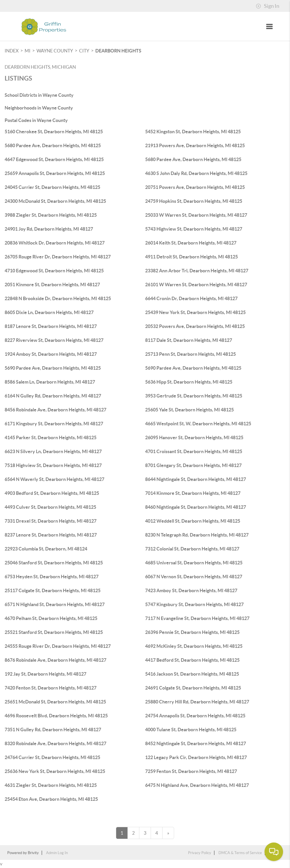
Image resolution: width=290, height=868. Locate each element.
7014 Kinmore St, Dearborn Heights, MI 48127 (193, 493)
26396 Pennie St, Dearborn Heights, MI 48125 (192, 632)
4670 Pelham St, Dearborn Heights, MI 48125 (51, 618)
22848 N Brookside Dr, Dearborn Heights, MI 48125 (58, 298)
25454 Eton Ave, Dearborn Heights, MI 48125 (51, 799)
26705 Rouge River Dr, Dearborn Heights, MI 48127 (58, 257)
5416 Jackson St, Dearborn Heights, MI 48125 (192, 674)
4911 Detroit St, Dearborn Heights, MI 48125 (191, 257)
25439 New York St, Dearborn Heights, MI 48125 (195, 312)
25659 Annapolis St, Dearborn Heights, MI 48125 (55, 173)
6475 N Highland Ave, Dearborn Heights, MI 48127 (197, 785)
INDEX (12, 51)
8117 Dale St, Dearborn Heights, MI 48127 (189, 340)
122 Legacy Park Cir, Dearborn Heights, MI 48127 (196, 757)
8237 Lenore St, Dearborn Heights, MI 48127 (51, 535)
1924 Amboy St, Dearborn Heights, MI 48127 (51, 354)
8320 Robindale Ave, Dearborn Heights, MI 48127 (55, 743)
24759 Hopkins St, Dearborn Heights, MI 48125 (194, 201)
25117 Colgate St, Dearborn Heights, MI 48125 (53, 590)
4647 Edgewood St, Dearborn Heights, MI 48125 (54, 159)
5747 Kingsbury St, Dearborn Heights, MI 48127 (194, 604)
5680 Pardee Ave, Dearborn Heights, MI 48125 (53, 145)
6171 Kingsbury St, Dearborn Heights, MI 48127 (54, 424)
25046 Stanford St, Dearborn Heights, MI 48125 (54, 563)
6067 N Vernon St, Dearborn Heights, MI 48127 (194, 577)
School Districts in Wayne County (39, 95)
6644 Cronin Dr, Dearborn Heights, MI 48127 (191, 298)
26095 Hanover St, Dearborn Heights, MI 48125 (194, 437)
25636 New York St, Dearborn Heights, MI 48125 (55, 771)
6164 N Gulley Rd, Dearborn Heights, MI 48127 (53, 396)
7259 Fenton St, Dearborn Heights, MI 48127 (191, 771)
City (84, 51)
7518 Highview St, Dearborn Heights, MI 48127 (53, 465)
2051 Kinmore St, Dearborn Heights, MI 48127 (52, 285)
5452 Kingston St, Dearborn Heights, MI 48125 (193, 132)
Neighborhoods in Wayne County (39, 108)
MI (28, 51)
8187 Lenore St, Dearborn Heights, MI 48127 (51, 326)
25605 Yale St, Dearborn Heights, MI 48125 (189, 410)
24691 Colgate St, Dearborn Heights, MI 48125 (193, 688)
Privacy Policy (200, 853)
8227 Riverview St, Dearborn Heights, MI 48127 (54, 340)
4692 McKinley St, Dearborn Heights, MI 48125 (194, 646)
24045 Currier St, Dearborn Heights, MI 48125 (52, 187)
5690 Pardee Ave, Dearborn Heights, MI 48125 (53, 368)
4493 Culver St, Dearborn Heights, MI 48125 (50, 507)
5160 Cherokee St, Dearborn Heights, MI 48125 (54, 132)
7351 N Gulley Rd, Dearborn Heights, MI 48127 (53, 730)
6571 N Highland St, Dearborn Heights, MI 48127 (55, 604)
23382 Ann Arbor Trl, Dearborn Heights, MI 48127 (197, 271)
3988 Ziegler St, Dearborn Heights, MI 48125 (51, 215)
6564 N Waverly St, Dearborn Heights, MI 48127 (54, 479)
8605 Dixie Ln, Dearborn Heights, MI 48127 (49, 312)
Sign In (268, 6)
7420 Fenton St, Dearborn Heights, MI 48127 (51, 688)
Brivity (33, 853)
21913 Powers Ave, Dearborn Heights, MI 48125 (195, 145)
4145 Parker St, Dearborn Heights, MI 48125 (51, 437)
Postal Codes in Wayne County (36, 120)
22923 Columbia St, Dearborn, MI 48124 (46, 549)
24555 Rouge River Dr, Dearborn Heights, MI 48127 (58, 646)
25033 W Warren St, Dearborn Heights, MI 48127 (196, 215)
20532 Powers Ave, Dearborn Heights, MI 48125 (195, 326)
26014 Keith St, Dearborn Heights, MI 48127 (191, 243)
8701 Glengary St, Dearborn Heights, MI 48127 (193, 465)
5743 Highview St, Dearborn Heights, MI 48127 (194, 229)
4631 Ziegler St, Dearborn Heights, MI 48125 (51, 785)
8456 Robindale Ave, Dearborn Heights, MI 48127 (55, 410)
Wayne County (55, 51)
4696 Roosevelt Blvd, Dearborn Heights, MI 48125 (56, 716)
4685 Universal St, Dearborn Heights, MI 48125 (194, 563)
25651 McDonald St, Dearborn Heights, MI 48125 (55, 702)
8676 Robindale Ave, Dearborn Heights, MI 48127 (55, 660)
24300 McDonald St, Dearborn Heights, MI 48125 (55, 201)
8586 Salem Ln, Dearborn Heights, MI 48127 (50, 382)
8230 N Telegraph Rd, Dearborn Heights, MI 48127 (197, 535)
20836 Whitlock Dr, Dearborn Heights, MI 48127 (55, 243)
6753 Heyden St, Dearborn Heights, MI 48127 (52, 577)
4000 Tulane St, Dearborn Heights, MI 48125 (191, 730)
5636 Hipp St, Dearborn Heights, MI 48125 (189, 382)
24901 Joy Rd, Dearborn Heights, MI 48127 (49, 229)
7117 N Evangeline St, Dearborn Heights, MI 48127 (197, 618)
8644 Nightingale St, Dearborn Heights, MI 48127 (196, 479)
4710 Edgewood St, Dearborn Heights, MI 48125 (54, 271)
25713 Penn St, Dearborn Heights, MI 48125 (190, 354)
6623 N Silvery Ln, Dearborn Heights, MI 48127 (53, 451)
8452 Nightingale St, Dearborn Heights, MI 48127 (196, 743)
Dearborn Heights (118, 51)
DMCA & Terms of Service (240, 853)
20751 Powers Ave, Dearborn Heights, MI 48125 (195, 187)
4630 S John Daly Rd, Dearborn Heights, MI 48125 (196, 173)
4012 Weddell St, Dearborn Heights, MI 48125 (193, 521)
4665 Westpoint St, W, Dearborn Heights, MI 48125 (198, 424)
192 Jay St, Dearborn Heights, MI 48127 (45, 674)
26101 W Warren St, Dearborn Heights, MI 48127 (196, 285)
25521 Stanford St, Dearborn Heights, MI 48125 (54, 632)
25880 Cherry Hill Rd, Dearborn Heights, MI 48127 (197, 702)
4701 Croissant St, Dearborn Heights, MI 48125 (194, 451)
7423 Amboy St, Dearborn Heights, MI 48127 (191, 590)
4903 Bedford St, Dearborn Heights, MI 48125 (52, 493)
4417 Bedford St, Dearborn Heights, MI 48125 (192, 660)
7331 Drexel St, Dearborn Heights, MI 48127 (51, 521)
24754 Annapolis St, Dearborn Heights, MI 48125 (195, 716)
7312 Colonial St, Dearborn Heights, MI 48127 (192, 549)
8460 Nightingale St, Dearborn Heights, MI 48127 (196, 507)
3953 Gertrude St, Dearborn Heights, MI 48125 (194, 396)
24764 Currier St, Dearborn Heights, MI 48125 (52, 757)
